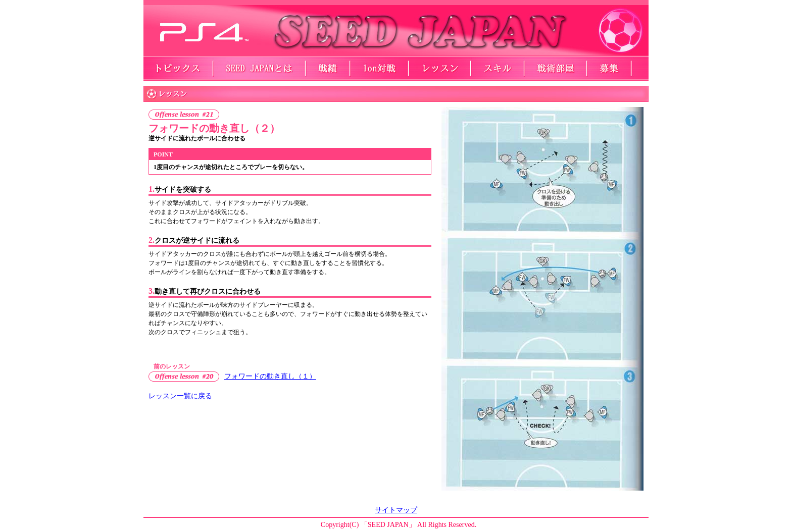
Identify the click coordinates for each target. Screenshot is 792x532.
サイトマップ (396, 510)
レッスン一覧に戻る (180, 396)
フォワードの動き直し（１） (270, 376)
